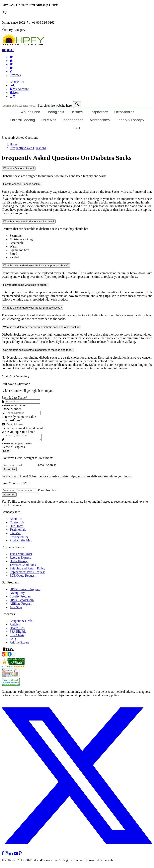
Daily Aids (49, 120)
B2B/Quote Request (22, 577)
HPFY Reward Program (25, 590)
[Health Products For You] (77, 40)
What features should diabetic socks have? (29, 221)
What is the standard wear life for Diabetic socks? (32, 308)
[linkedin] (11, 854)
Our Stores (17, 527)
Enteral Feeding (23, 120)
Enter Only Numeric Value (19, 417)
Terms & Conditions (23, 566)
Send (6, 452)
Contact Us (17, 82)
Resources (8, 615)
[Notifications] (14, 93)
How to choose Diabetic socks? (22, 184)
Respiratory (99, 112)
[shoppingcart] (81, 96)
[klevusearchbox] (77, 105)
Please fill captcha (13, 448)
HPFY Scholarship (22, 601)
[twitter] (77, 851)
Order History (19, 562)
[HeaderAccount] (19, 89)
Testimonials (18, 531)
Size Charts (17, 636)
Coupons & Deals (21, 622)
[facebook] (3, 854)
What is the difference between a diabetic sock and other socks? (41, 327)
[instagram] (7, 854)
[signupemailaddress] (19, 466)
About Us (16, 520)
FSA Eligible (18, 633)
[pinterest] (20, 854)
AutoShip (16, 608)
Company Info (11, 513)
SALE (77, 128)
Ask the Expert (19, 644)
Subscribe (9, 471)
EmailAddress (47, 466)
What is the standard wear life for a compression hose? (36, 265)
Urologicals (55, 112)
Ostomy (77, 112)
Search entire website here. (55, 106)
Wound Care (30, 112)
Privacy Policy (19, 538)
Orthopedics (124, 112)
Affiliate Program (21, 605)
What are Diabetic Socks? (19, 168)
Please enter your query (17, 445)
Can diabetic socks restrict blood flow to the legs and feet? (38, 350)
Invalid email (34, 428)
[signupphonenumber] (19, 492)
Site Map (15, 534)
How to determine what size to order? (25, 285)
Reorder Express (20, 559)
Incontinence (73, 120)
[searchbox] (19, 106)
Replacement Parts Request (27, 573)
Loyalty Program (21, 598)
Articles (15, 626)
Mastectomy (100, 120)
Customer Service (13, 548)
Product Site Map (21, 542)
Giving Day (17, 594)
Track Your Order (21, 555)
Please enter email (13, 428)
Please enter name (13, 405)
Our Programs (11, 584)
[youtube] (16, 854)
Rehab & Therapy (130, 120)
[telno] (13, 85)
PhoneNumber (47, 491)
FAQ (13, 640)
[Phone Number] (23, 413)
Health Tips (17, 629)
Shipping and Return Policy (27, 570)
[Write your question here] (25, 438)
